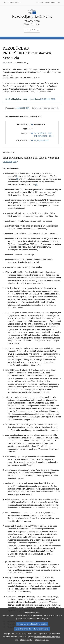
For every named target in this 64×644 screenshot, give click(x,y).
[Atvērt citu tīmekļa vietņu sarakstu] (48, 3)
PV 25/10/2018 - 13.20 (43, 133)
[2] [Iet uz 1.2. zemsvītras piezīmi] (17, 179)
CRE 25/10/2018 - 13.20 (44, 136)
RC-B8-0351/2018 (48, 99)
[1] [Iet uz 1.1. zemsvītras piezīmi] (17, 176)
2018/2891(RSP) (22, 108)
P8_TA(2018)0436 (41, 140)
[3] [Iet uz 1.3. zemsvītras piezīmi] (36, 185)
